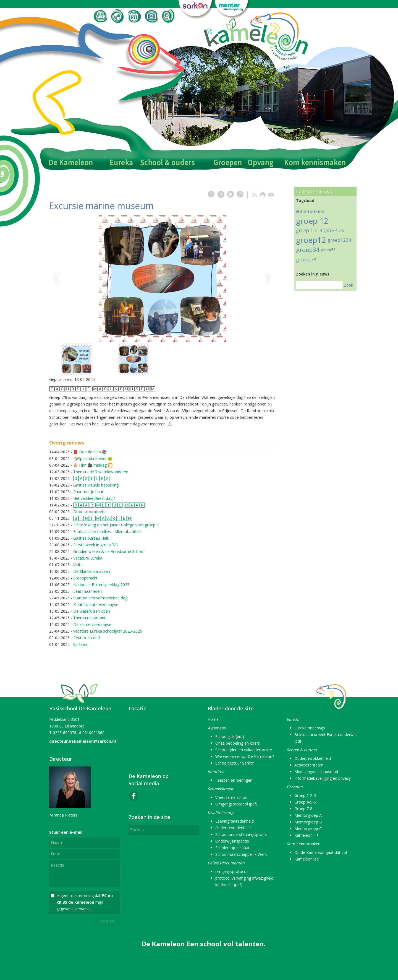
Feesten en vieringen (234, 780)
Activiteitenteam (309, 765)
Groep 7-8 (303, 809)
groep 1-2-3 (309, 230)
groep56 (328, 250)
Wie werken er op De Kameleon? (245, 756)
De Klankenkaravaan (92, 571)
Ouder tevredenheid (233, 828)
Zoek (348, 285)
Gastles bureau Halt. (91, 538)
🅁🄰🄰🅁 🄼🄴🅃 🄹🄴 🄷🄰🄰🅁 (109, 505)
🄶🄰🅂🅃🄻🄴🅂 (92, 478)
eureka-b (316, 211)
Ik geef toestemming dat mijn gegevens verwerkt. (85, 902)
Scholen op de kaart (233, 848)
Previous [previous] (56, 278)
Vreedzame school (232, 797)
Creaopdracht (85, 578)
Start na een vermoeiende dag (100, 598)
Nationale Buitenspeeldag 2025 (101, 585)
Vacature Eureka (88, 558)
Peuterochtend (87, 638)
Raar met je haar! (89, 492)
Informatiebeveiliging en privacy (323, 778)
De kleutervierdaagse (92, 624)
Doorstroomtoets (89, 512)
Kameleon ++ (307, 835)
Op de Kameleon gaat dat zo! (321, 852)
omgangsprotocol (231, 871)
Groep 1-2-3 (305, 795)
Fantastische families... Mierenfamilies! (107, 531)
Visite (78, 565)
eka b (301, 211)
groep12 (311, 240)
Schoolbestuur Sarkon (235, 763)
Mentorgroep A (308, 815)
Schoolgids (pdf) (230, 736)
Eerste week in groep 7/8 (95, 545)
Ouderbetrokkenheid (313, 758)
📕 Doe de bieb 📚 (90, 452)
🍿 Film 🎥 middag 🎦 (93, 465)
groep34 (308, 250)
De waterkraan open (92, 611)
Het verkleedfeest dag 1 (95, 498)
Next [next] (268, 278)
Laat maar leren (87, 591)
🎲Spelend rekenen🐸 (93, 458)
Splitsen (80, 644)
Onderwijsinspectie (232, 841)
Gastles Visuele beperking (96, 485)
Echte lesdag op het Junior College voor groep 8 (116, 525)
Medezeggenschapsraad (316, 772)
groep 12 (312, 221)
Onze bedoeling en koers (238, 743)
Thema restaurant (89, 618)
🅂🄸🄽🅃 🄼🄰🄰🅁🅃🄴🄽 (103, 518)
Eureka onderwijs (310, 728)
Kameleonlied (307, 859)
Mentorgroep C (308, 829)
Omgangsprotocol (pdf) (236, 804)
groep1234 (339, 240)
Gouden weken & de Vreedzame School (109, 551)
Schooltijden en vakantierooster (244, 750)
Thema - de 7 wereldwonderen (101, 472)
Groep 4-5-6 (305, 802)
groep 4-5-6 (334, 230)
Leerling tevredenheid (235, 821)
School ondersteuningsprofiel (241, 834)
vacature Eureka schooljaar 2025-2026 (108, 631)
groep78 (306, 259)
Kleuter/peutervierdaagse (96, 605)
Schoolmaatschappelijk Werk (241, 854)
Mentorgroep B (308, 822)
